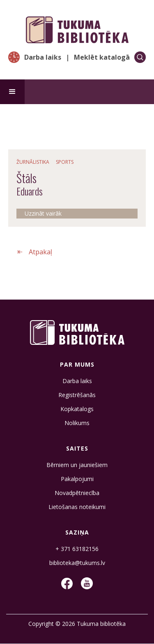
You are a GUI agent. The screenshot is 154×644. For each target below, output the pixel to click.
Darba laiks (43, 57)
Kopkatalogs (77, 409)
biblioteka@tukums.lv (77, 563)
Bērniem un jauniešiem (77, 465)
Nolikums (77, 423)
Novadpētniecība (77, 493)
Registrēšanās (77, 395)
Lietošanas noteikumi (77, 507)
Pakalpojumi (77, 479)
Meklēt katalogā (102, 57)
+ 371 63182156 (77, 549)
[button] (12, 92)
